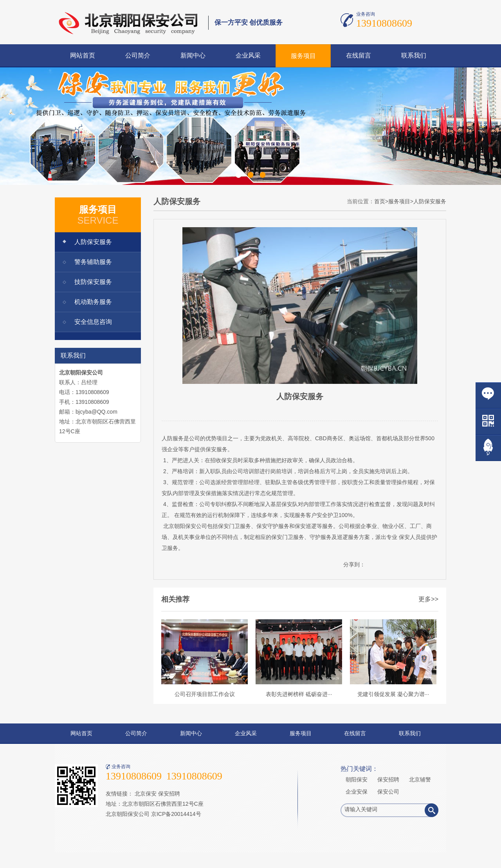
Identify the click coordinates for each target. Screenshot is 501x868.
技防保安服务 (93, 282)
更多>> (428, 599)
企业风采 (248, 55)
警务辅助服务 (93, 262)
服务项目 (303, 56)
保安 (211, 449)
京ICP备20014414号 (176, 814)
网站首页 (83, 55)
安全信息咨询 (93, 322)
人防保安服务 (93, 242)
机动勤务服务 (93, 302)
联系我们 (414, 55)
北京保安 (146, 794)
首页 (380, 201)
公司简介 (138, 55)
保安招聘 (169, 794)
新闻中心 (193, 55)
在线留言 (359, 55)
